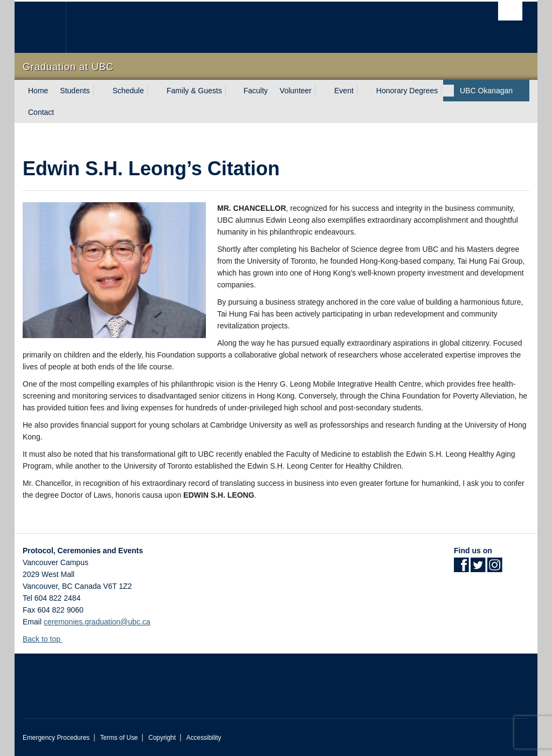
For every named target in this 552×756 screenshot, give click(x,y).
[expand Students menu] (100, 91)
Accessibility (203, 738)
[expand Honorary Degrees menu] (447, 91)
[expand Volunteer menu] (321, 91)
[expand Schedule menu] (154, 91)
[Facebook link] (461, 568)
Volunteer (296, 91)
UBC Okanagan (486, 91)
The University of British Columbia (48, 27)
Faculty (256, 91)
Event (344, 91)
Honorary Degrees (407, 91)
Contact (41, 112)
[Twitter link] (478, 568)
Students (75, 91)
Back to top (47, 639)
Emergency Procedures (56, 738)
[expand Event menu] (363, 91)
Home (38, 91)
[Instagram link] (495, 568)
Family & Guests (194, 91)
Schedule (128, 91)
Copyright (162, 738)
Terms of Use (119, 738)
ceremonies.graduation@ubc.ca (97, 622)
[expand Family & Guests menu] (232, 91)
